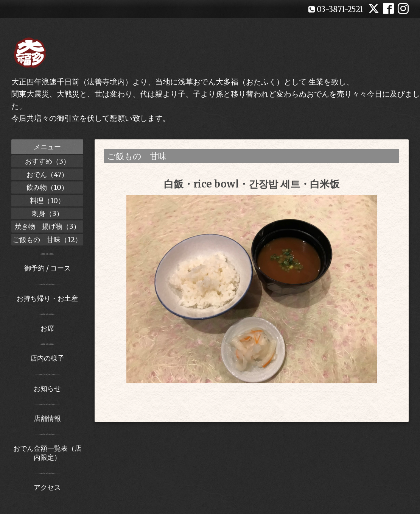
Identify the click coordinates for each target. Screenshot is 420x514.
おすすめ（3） (47, 161)
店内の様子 (47, 358)
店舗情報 (47, 418)
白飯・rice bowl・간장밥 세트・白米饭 (252, 184)
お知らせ (47, 388)
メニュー (47, 147)
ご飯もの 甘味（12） (47, 240)
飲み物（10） (47, 187)
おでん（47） (47, 174)
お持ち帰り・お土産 (47, 298)
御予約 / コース (47, 268)
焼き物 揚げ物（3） (47, 226)
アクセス (47, 487)
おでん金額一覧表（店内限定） (47, 453)
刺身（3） (47, 213)
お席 (47, 328)
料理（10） (47, 201)
